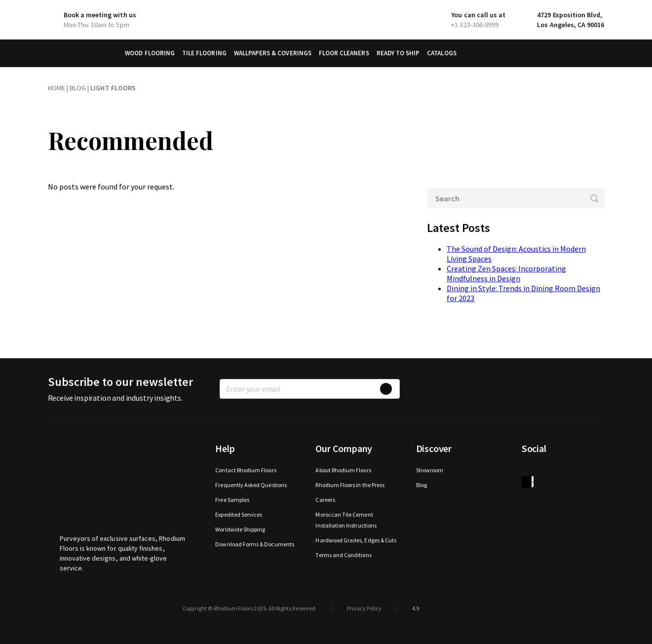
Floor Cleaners (344, 53)
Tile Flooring (204, 53)
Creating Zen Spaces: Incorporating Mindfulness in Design (506, 273)
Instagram (567, 470)
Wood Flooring (150, 53)
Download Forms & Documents (255, 544)
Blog (422, 485)
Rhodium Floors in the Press (350, 485)
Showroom (430, 470)
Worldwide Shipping (240, 529)
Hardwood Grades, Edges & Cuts (356, 540)
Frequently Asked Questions (251, 485)
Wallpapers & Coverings (273, 53)
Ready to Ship (398, 53)
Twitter (547, 470)
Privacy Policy (364, 608)
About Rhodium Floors (343, 470)
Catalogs (441, 53)
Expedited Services (239, 514)
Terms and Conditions (343, 555)
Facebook (528, 470)
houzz (528, 482)
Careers (325, 500)
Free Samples (232, 500)
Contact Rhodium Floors (246, 470)
